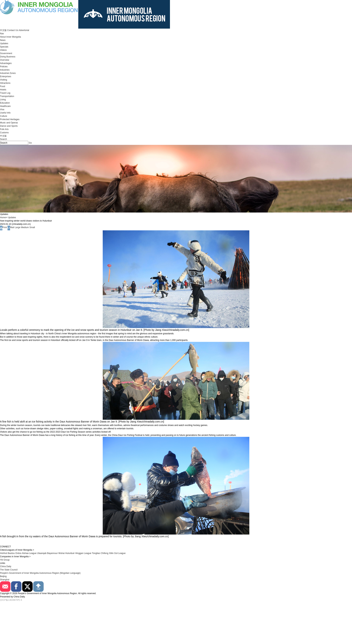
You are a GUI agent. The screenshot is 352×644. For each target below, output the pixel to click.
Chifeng (104, 553)
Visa (2, 109)
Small (32, 227)
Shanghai (5, 580)
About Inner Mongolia (10, 37)
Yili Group (5, 560)
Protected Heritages (10, 119)
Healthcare (5, 106)
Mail (11, 227)
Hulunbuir (70, 553)
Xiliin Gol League (117, 553)
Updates (4, 43)
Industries (5, 70)
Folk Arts (4, 129)
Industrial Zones (8, 73)
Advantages (6, 63)
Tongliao (96, 553)
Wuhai (61, 553)
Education (5, 103)
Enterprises (6, 76)
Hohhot (4, 553)
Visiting (3, 80)
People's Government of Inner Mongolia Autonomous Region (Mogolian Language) (40, 573)
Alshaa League (29, 553)
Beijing (3, 576)
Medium (25, 227)
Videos (3, 50)
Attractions (5, 83)
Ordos (18, 553)
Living (3, 100)
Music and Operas (9, 123)
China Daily (6, 566)
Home (3, 217)
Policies (4, 67)
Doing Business (8, 57)
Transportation (7, 96)
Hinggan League (83, 553)
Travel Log (5, 93)
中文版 (3, 30)
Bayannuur (52, 553)
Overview (5, 60)
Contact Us (13, 30)
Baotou (11, 553)
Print (3, 227)
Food (2, 86)
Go (30, 143)
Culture (4, 116)
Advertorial (24, 30)
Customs (4, 133)
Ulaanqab (42, 553)
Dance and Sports (9, 126)
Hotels (3, 90)
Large (18, 227)
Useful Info (5, 113)
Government (6, 53)
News (3, 40)
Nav (2, 34)
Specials (4, 47)
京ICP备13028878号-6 (11, 600)
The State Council (9, 570)
